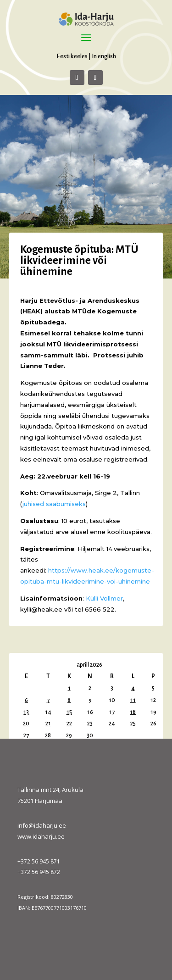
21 (48, 724)
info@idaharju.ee (42, 825)
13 (26, 712)
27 (26, 735)
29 (69, 735)
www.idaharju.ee (41, 836)
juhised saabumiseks (54, 504)
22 (69, 724)
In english (104, 56)
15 (69, 712)
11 (133, 700)
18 (133, 712)
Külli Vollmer (104, 598)
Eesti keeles (72, 56)
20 (26, 724)
